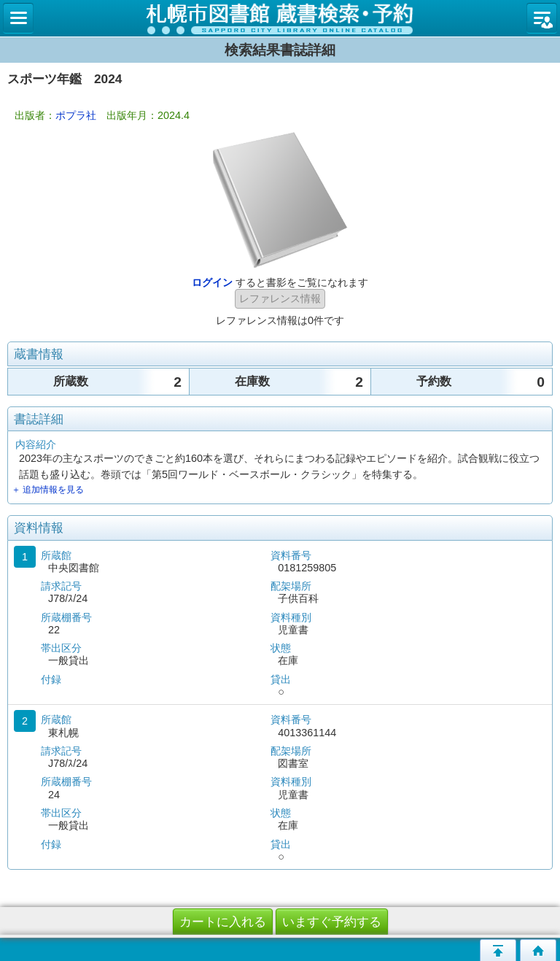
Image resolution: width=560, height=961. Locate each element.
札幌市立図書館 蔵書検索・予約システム (280, 18)
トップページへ (538, 950)
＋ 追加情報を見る (48, 490)
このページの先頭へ (498, 950)
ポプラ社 (76, 115)
